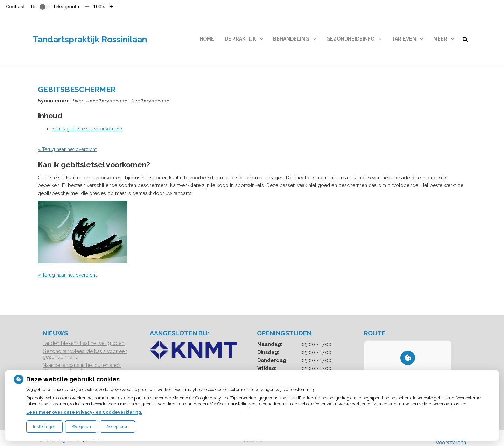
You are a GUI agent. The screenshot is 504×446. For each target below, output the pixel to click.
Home (207, 39)
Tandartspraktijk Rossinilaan (90, 39)
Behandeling (291, 39)
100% (99, 7)
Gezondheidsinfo (350, 39)
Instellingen (45, 427)
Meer (440, 39)
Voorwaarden (451, 443)
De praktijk (240, 39)
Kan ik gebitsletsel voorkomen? (87, 129)
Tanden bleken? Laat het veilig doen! (84, 343)
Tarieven (404, 39)
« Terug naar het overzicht (67, 149)
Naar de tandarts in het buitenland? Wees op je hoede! (82, 368)
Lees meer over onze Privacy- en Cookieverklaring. (84, 412)
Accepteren (118, 427)
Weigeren (81, 427)
